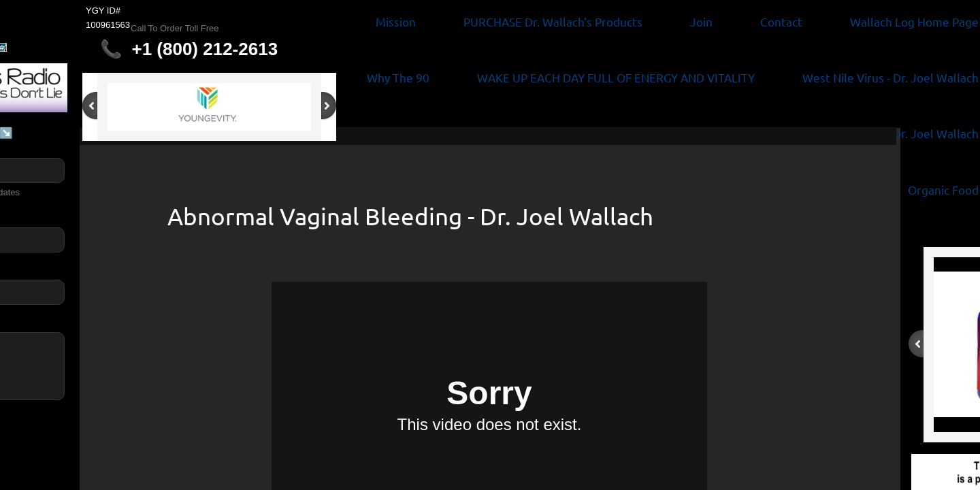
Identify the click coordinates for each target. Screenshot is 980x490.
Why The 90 (398, 77)
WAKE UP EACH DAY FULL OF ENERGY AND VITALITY (616, 77)
